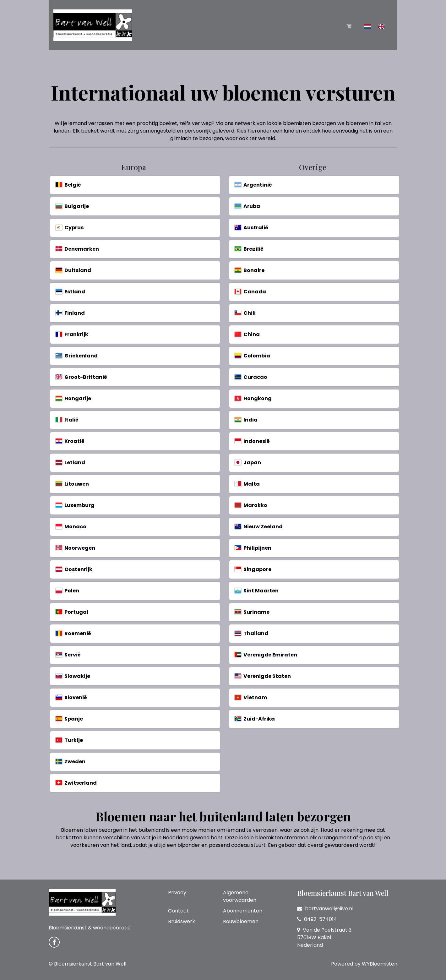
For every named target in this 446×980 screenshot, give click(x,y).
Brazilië (249, 249)
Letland (70, 463)
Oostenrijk (74, 569)
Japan (248, 463)
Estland (70, 292)
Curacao (251, 377)
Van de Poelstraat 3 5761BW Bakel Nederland (324, 937)
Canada (250, 292)
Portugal (72, 612)
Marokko (251, 505)
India (246, 420)
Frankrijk (72, 334)
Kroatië (70, 441)
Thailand (251, 633)
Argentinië (253, 185)
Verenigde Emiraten (266, 655)
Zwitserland (76, 783)
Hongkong (253, 398)
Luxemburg (75, 505)
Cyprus (70, 228)
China (247, 334)
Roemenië (73, 633)
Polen (67, 591)
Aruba (247, 206)
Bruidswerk (182, 921)
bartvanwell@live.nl (325, 909)
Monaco (71, 527)
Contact (178, 911)
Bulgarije (72, 206)
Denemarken (77, 249)
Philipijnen (253, 548)
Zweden (71, 762)
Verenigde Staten (263, 676)
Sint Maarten (257, 591)
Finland (70, 313)
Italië (67, 420)
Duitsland (73, 270)
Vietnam (251, 697)
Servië (68, 655)
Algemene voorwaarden (240, 896)
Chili (245, 313)
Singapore (253, 569)
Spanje (69, 719)
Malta (247, 484)
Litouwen (72, 484)
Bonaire (250, 270)
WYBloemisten (380, 964)
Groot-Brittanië (81, 377)
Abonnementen (243, 911)
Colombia (252, 356)
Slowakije (73, 676)
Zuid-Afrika (255, 719)
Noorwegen (75, 548)
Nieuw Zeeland (259, 527)
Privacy (177, 893)
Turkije (69, 740)
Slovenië (71, 697)
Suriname (252, 612)
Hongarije (73, 398)
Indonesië (252, 441)
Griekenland (77, 356)
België (68, 185)
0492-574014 (317, 919)
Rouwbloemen (241, 921)
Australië (251, 228)
